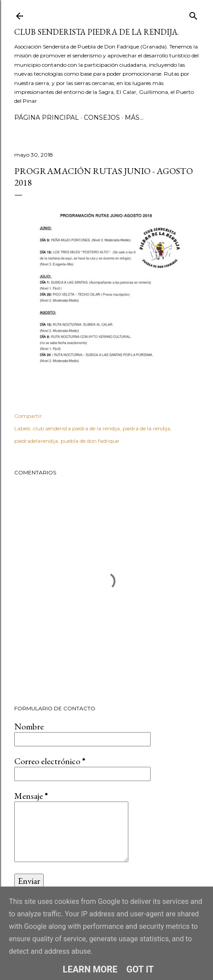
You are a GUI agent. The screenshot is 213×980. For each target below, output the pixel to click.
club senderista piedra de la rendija (76, 428)
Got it (140, 969)
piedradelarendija (36, 441)
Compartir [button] (28, 416)
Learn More (90, 969)
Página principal (47, 117)
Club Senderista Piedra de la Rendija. (96, 32)
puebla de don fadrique (90, 441)
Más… (134, 117)
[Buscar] (193, 14)
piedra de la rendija (146, 428)
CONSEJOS (102, 117)
